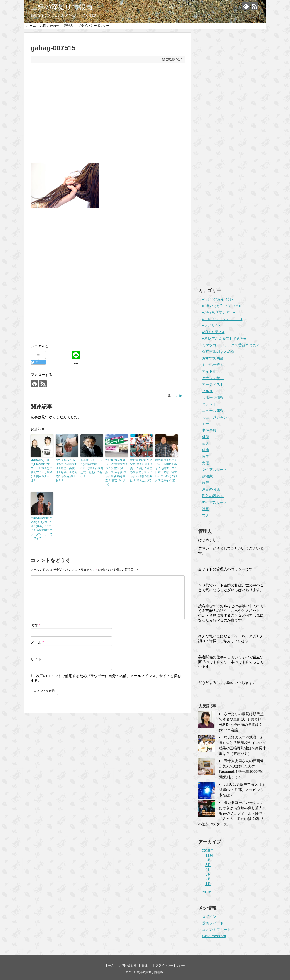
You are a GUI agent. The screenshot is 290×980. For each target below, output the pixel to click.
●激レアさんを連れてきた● (224, 339)
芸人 (205, 516)
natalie (177, 396)
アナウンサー (213, 378)
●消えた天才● (213, 332)
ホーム (31, 26)
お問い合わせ (50, 26)
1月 (208, 884)
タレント (209, 404)
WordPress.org (214, 936)
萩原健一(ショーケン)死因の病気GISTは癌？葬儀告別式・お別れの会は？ (92, 468)
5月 (208, 865)
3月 (208, 874)
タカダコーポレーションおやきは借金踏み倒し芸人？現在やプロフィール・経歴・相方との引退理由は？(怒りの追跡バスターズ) (232, 813)
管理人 (68, 26)
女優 (205, 463)
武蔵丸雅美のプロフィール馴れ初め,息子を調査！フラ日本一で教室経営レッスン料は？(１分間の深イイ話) (167, 470)
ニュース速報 (213, 411)
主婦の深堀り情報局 (61, 7)
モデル (207, 424)
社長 (205, 509)
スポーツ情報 (213, 398)
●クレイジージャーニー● (222, 319)
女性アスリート (215, 470)
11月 (209, 855)
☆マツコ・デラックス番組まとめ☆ (231, 345)
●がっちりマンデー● (219, 312)
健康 (205, 450)
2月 (208, 879)
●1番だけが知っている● (221, 306)
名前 (35, 626)
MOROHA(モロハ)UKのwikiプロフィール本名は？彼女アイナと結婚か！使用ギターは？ (41, 470)
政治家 (207, 476)
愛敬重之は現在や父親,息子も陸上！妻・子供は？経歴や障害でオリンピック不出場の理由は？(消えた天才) (141, 470)
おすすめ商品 (213, 358)
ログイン (209, 917)
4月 (208, 870)
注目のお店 (211, 489)
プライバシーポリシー (94, 26)
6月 (208, 860)
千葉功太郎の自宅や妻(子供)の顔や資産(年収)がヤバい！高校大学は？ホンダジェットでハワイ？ (41, 528)
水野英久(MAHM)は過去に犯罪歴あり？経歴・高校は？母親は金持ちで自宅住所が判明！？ (66, 470)
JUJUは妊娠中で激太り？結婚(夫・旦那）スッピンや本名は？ (242, 790)
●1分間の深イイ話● (218, 299)
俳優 (205, 437)
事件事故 (209, 430)
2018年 (208, 892)
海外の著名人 (213, 496)
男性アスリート (215, 502)
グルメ (207, 391)
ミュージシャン (215, 417)
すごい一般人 (213, 365)
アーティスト (213, 384)
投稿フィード (213, 923)
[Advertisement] (108, 110)
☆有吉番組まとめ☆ (218, 352)
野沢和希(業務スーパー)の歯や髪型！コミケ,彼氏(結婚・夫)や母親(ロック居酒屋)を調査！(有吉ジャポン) (117, 472)
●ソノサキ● (211, 325)
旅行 (205, 483)
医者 (205, 457)
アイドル (209, 371)
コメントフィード (216, 930)
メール (37, 642)
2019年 (208, 851)
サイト (36, 659)
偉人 (205, 443)
